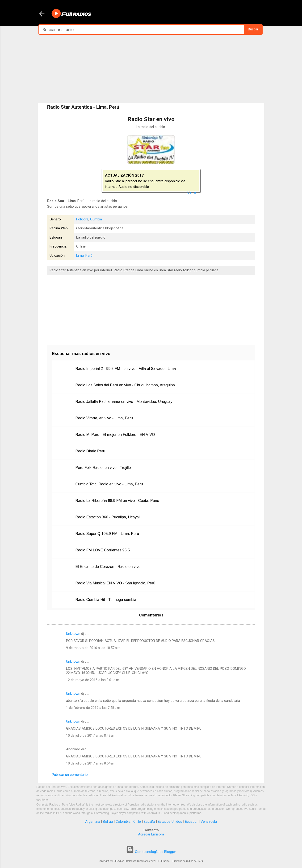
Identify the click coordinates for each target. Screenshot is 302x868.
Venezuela (209, 822)
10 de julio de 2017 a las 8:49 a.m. (92, 736)
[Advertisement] (151, 69)
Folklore (82, 219)
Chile (137, 822)
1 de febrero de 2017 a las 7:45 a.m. (93, 708)
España (149, 822)
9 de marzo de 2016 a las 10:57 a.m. (94, 648)
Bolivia (108, 822)
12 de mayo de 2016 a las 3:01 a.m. (93, 680)
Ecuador (191, 822)
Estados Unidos (170, 822)
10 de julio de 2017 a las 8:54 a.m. (92, 763)
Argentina (93, 822)
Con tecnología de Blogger (151, 852)
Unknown (73, 634)
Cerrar (192, 192)
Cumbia (96, 219)
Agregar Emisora (151, 834)
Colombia (123, 822)
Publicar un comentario (70, 775)
